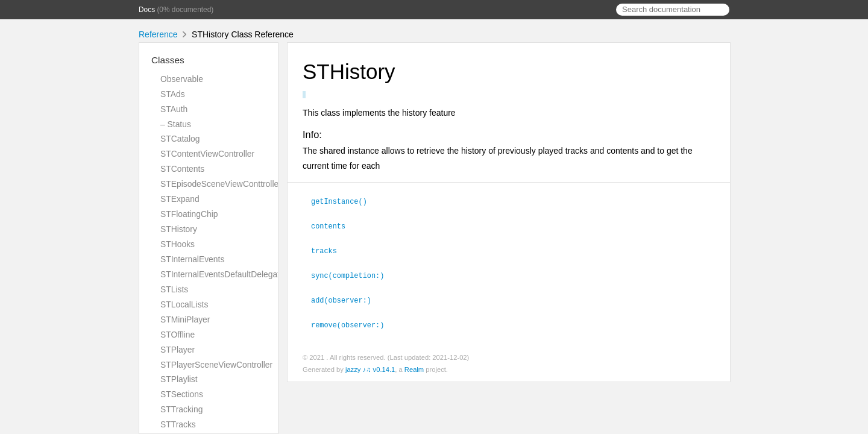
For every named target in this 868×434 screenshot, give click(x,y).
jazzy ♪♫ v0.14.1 (370, 366)
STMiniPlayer (185, 319)
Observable (182, 79)
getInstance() (344, 201)
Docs (147, 10)
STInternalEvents (192, 259)
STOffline (178, 335)
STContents (182, 169)
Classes (168, 60)
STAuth (174, 109)
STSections (182, 394)
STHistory (179, 229)
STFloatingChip (189, 214)
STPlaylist (179, 379)
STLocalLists (184, 304)
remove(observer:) (353, 321)
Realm (414, 366)
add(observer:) (346, 297)
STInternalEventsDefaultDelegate (222, 274)
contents (333, 225)
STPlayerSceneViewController (216, 365)
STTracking (181, 409)
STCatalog (180, 139)
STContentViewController (207, 154)
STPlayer (178, 350)
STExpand (180, 199)
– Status (176, 124)
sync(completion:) (353, 273)
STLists (174, 289)
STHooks (178, 244)
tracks (329, 249)
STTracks (178, 424)
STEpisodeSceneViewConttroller (221, 184)
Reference (158, 34)
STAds (173, 94)
